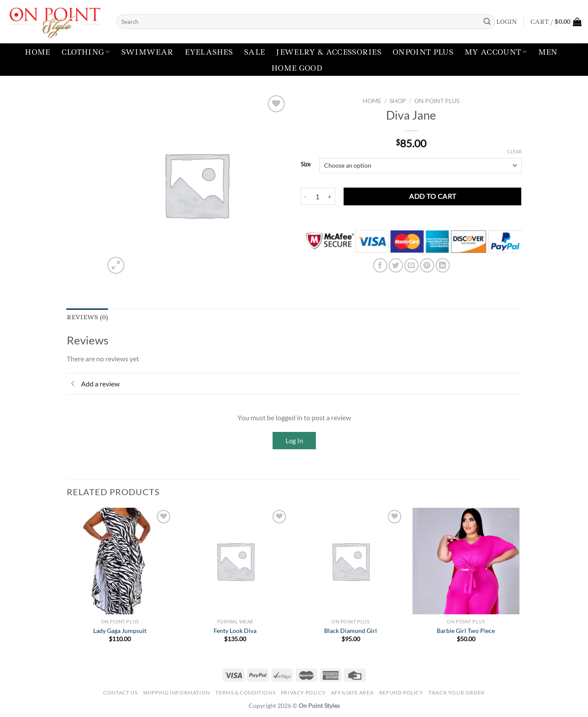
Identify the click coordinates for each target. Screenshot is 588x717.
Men (548, 52)
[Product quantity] (318, 196)
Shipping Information (177, 693)
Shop (398, 101)
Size (306, 165)
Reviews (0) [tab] (88, 317)
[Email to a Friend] (411, 265)
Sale (254, 52)
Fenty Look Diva (235, 631)
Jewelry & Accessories (329, 52)
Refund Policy (401, 693)
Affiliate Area (352, 693)
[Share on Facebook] (380, 265)
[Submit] (487, 22)
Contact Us (120, 693)
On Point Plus (437, 101)
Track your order (457, 693)
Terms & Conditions (245, 693)
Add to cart (432, 196)
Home (37, 52)
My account (496, 52)
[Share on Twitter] (396, 265)
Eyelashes (209, 52)
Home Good (297, 68)
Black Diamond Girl (351, 631)
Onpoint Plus (423, 52)
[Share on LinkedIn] (443, 265)
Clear (514, 151)
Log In (294, 441)
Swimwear (148, 52)
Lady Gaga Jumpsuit (120, 631)
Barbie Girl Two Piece (466, 631)
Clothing (86, 52)
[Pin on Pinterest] (427, 265)
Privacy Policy (303, 693)
